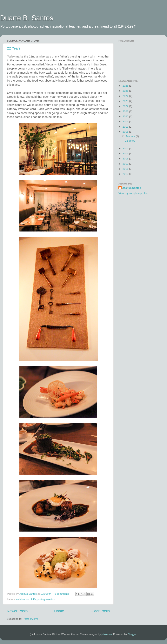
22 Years (14, 48)
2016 (126, 132)
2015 (126, 148)
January (131, 136)
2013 (126, 159)
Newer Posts (17, 611)
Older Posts (100, 611)
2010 (126, 174)
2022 (126, 106)
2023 (126, 101)
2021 (126, 111)
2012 (126, 164)
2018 (126, 127)
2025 (126, 91)
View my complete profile (133, 193)
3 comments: (62, 594)
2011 (126, 169)
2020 (126, 116)
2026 (126, 86)
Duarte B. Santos (27, 18)
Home (59, 611)
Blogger (132, 634)
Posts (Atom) (30, 619)
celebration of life (26, 599)
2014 (126, 154)
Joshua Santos (132, 188)
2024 (126, 96)
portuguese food (47, 599)
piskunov (107, 634)
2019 (126, 121)
